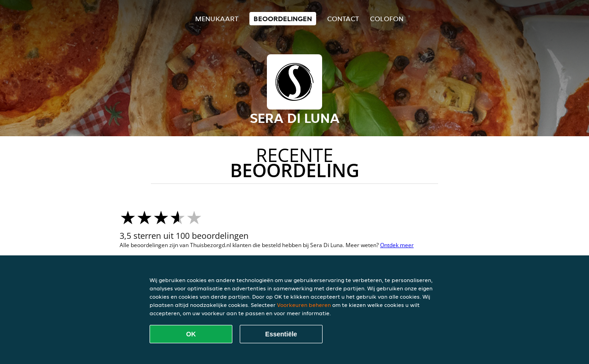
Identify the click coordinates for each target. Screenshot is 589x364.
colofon (387, 19)
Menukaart (217, 19)
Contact (343, 19)
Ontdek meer (397, 245)
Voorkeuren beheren (304, 305)
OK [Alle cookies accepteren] (191, 334)
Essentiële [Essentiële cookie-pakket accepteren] (281, 334)
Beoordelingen (283, 19)
